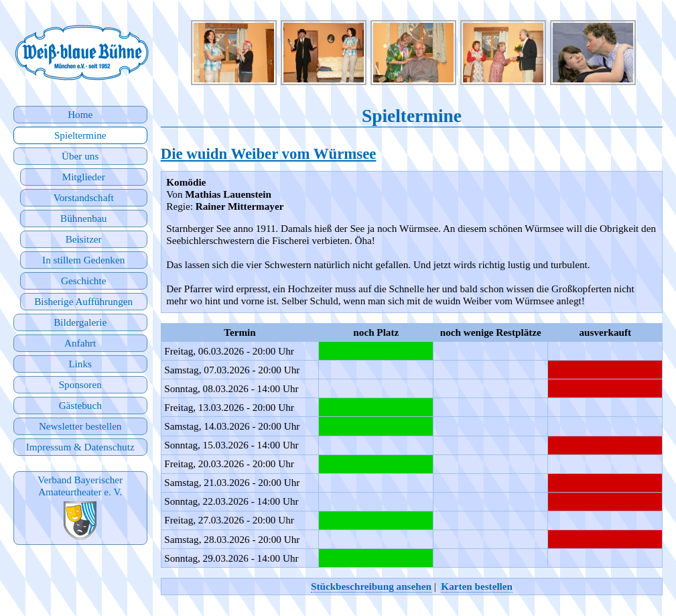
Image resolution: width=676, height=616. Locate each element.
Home (80, 114)
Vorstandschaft (84, 197)
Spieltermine (80, 135)
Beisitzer (84, 239)
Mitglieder (84, 177)
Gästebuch (80, 405)
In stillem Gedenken (83, 260)
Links (80, 364)
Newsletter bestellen (80, 426)
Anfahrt (80, 343)
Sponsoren (80, 384)
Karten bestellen (477, 586)
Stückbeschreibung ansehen (371, 586)
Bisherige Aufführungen (83, 301)
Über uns (80, 156)
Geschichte (83, 281)
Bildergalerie (80, 322)
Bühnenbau (83, 218)
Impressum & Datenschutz (80, 447)
